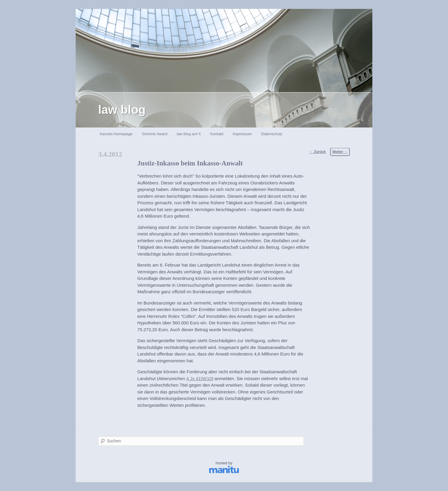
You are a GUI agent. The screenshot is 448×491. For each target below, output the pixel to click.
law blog (122, 110)
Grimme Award (155, 134)
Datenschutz (272, 134)
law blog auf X (189, 134)
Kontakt (217, 134)
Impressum (242, 134)
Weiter (340, 152)
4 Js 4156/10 (199, 378)
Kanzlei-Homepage (116, 134)
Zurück (318, 152)
